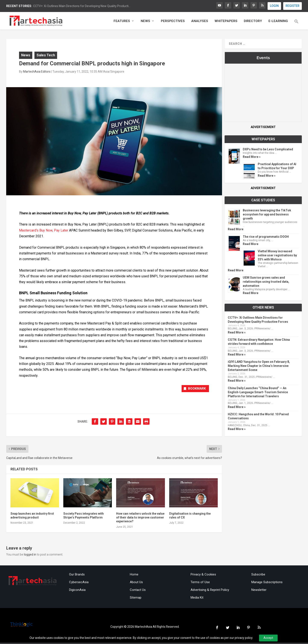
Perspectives (173, 22)
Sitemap (136, 599)
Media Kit (197, 599)
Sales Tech (46, 56)
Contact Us (138, 591)
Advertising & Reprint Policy (210, 591)
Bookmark (193, 390)
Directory (253, 22)
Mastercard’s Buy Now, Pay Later (44, 231)
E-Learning (278, 22)
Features (122, 22)
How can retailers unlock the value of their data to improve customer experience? (140, 519)
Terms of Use (200, 583)
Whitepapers (226, 22)
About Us (136, 583)
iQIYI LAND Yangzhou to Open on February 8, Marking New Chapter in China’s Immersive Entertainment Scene (259, 367)
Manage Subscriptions (267, 583)
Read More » (252, 157)
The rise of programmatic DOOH (266, 237)
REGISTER (292, 6)
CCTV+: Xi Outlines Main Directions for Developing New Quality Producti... (82, 6)
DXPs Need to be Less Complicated (268, 150)
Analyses (200, 22)
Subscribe (258, 576)
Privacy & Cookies (203, 576)
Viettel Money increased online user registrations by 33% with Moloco (277, 256)
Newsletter (259, 591)
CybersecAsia (79, 583)
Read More (236, 230)
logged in (30, 556)
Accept (268, 638)
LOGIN (274, 6)
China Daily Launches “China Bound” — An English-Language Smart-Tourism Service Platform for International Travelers (258, 393)
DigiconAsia (77, 591)
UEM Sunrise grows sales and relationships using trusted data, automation (266, 282)
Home (134, 576)
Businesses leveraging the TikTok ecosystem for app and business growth (267, 215)
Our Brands (77, 576)
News (145, 22)
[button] (296, 25)
